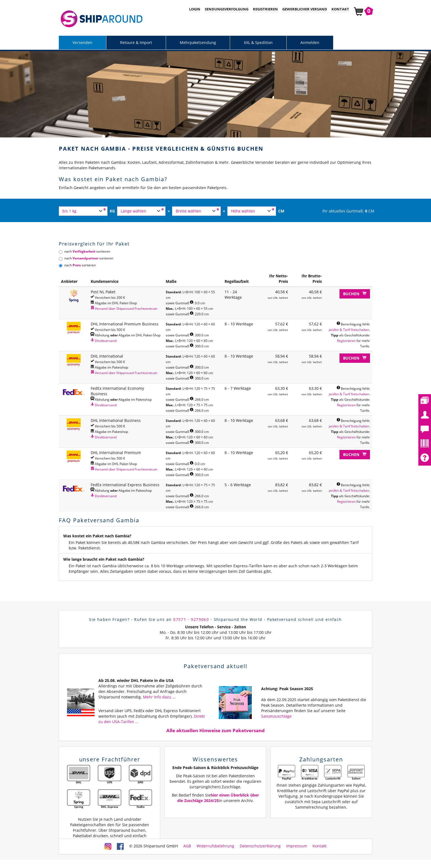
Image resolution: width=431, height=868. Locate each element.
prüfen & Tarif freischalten (349, 330)
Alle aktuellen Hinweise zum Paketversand (215, 730)
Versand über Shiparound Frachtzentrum (124, 308)
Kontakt (340, 9)
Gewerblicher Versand (305, 9)
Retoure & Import (136, 42)
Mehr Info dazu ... (159, 697)
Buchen (355, 294)
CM (281, 211)
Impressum (297, 846)
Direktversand (104, 341)
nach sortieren (85, 251)
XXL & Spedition (258, 42)
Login (195, 9)
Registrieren (265, 9)
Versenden (82, 42)
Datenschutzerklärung (260, 846)
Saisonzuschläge (276, 716)
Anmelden (310, 42)
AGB (187, 846)
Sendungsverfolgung (227, 9)
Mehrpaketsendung (198, 42)
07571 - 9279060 (191, 619)
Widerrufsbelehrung (215, 846)
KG (112, 211)
